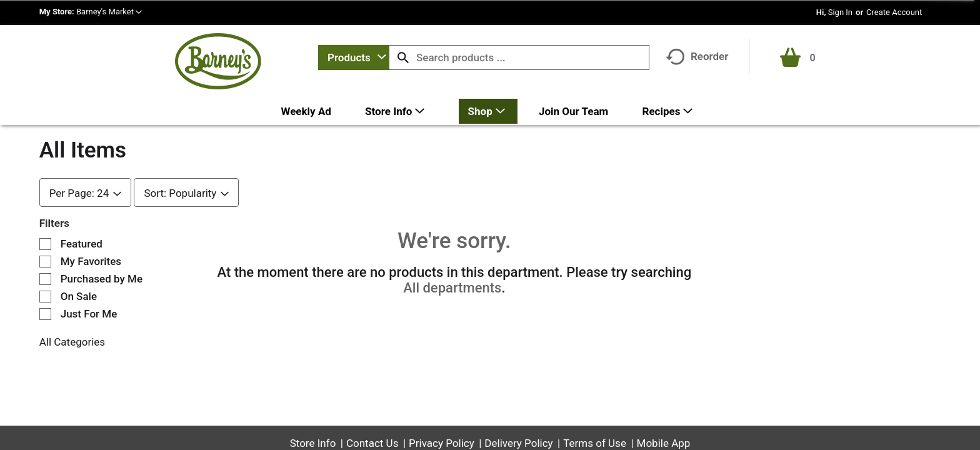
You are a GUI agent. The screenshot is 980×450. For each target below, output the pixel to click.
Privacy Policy (442, 443)
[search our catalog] (403, 57)
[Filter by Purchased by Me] (45, 279)
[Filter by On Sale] (45, 297)
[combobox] (354, 57)
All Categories (72, 342)
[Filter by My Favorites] (45, 262)
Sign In (840, 12)
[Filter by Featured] (45, 244)
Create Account (894, 12)
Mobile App (664, 443)
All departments (452, 288)
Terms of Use (595, 443)
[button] (109, 12)
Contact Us (372, 443)
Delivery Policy (518, 443)
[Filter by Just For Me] (45, 314)
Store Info (313, 443)
